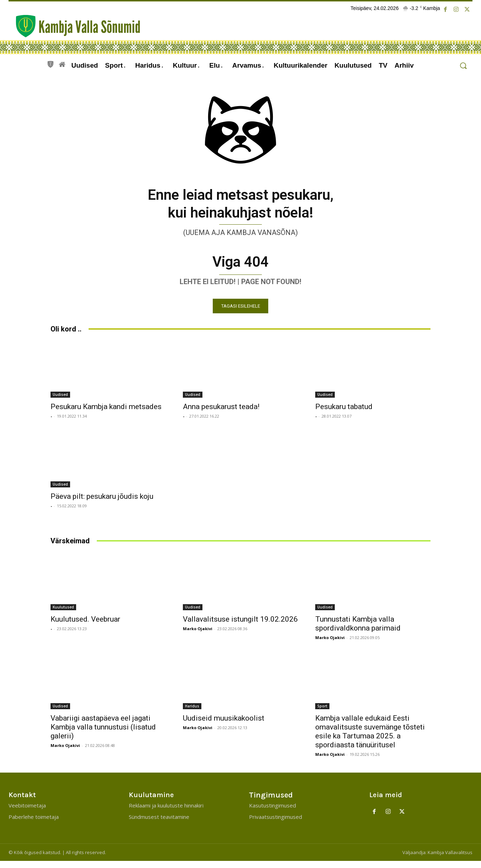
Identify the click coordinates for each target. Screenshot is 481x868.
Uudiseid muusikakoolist (224, 725)
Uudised (60, 401)
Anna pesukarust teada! (221, 413)
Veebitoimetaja (27, 812)
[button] (463, 66)
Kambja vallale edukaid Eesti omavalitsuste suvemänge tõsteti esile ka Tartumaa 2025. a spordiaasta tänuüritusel (370, 738)
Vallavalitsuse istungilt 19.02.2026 (240, 626)
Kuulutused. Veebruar (85, 626)
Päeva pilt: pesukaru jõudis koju (102, 503)
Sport (322, 712)
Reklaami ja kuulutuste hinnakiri (166, 812)
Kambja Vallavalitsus (450, 859)
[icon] (51, 63)
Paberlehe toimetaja (34, 824)
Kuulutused (63, 613)
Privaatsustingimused (276, 824)
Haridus (192, 712)
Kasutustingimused (273, 812)
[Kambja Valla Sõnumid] (74, 26)
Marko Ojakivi (198, 635)
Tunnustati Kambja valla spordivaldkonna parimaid (358, 630)
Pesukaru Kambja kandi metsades (106, 413)
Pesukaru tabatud (344, 413)
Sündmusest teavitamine (159, 824)
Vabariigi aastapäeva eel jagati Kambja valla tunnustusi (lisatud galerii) (103, 733)
